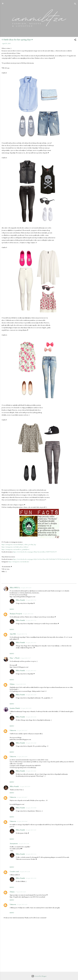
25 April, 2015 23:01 (31, 771)
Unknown (13, 730)
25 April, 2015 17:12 (31, 620)
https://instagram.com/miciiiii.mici (19, 562)
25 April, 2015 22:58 (31, 695)
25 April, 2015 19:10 (20, 684)
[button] (75, 40)
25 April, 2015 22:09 (22, 757)
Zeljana (12, 684)
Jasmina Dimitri (15, 708)
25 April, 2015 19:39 (26, 708)
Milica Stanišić (20, 600)
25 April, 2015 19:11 (31, 643)
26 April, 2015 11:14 (31, 854)
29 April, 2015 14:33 (22, 904)
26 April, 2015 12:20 (25, 872)
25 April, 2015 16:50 (26, 588)
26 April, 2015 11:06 (24, 844)
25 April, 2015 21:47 (22, 730)
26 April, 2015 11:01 (31, 830)
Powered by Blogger (39, 976)
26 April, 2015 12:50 (31, 878)
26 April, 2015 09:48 (22, 821)
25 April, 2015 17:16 (22, 634)
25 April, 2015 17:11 (31, 600)
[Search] (75, 4)
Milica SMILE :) (15, 588)
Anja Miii (13, 634)
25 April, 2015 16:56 (28, 614)
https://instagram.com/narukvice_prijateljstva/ (16, 549)
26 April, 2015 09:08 (31, 808)
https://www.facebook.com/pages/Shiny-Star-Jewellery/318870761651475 (35, 552)
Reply (12, 609)
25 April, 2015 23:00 (31, 743)
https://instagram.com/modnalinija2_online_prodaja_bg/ (19, 544)
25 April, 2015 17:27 (25, 658)
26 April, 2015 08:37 (22, 797)
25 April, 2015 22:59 (25, 787)
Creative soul (14, 871)
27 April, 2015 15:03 (20, 892)
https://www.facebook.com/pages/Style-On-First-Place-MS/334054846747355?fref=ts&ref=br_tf (42, 559)
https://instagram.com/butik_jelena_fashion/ (15, 547)
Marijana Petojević (16, 614)
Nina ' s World (15, 658)
